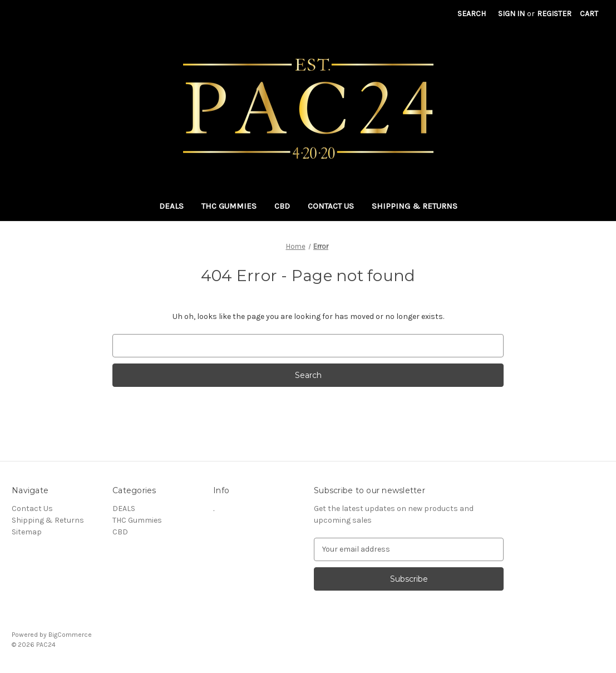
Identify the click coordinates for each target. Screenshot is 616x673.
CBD (282, 206)
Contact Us (331, 206)
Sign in (511, 14)
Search (472, 14)
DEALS (171, 206)
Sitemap (27, 532)
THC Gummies (229, 206)
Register (554, 14)
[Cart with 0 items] (589, 14)
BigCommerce (70, 635)
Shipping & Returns (415, 206)
